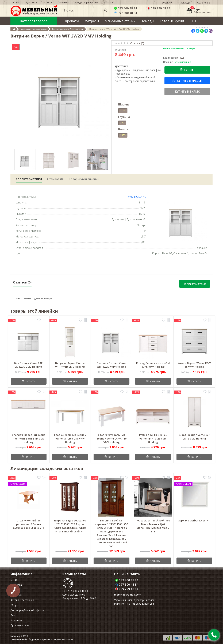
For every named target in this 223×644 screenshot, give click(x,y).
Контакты (16, 620)
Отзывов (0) (55, 179)
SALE (193, 21)
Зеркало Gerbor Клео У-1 (195, 520)
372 (122, 123)
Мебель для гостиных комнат (38, 29)
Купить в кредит (190, 81)
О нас (14, 580)
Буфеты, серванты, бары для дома (79, 29)
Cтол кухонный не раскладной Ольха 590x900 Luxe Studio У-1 (29, 524)
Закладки (186, 3)
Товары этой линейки (84, 179)
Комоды (148, 21)
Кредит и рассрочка (22, 600)
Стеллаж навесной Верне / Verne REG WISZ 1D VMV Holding (29, 439)
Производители (20, 625)
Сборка (15, 605)
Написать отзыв (195, 284)
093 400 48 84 (126, 8)
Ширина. (124, 104)
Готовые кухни (172, 21)
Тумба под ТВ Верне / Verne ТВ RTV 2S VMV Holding (153, 439)
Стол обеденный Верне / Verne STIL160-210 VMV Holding (70, 439)
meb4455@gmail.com (128, 595)
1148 (123, 110)
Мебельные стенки (120, 21)
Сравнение (204, 3)
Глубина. (124, 117)
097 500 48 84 (126, 13)
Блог (13, 615)
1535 (123, 135)
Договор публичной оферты (27, 610)
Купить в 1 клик (187, 92)
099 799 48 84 (159, 8)
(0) (143, 43)
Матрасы (92, 21)
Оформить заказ (203, 12)
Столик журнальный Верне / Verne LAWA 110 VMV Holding (112, 439)
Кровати (72, 21)
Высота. (124, 129)
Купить (190, 70)
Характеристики (29, 179)
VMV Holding (137, 197)
